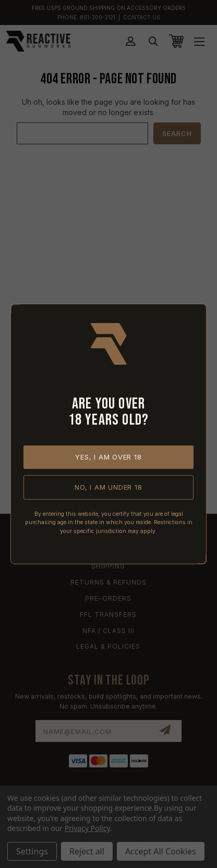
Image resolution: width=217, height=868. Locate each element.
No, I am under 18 (108, 487)
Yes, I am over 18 (108, 457)
